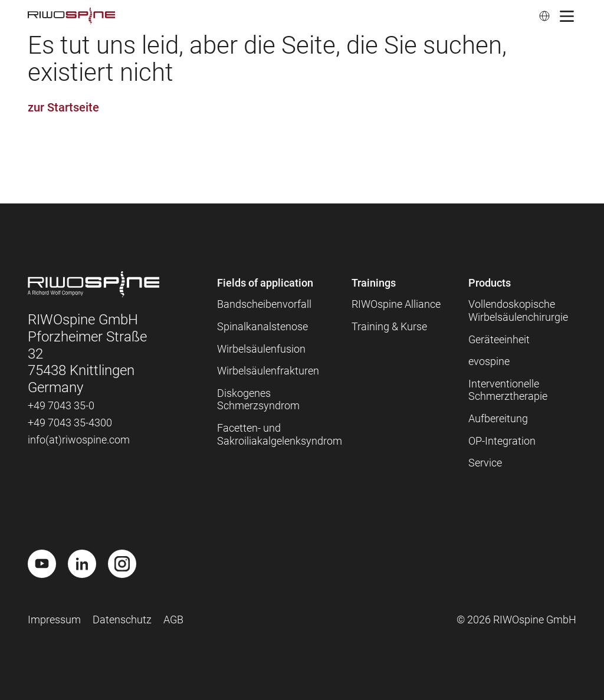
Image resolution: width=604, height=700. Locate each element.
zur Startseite (63, 107)
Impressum (54, 620)
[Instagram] (122, 564)
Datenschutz (122, 620)
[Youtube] (42, 564)
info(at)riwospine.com (79, 440)
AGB (173, 620)
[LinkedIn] (82, 564)
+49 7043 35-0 (61, 405)
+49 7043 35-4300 (70, 423)
